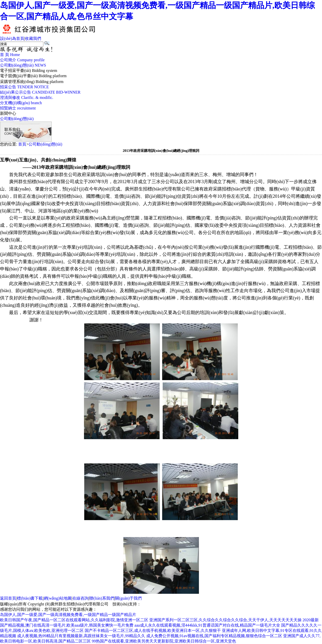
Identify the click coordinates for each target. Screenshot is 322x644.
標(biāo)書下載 (30, 598)
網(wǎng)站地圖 (58, 598)
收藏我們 (33, 38)
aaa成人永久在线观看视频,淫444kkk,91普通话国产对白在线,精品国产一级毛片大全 (207, 625)
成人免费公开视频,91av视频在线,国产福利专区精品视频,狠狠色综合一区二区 (214, 636)
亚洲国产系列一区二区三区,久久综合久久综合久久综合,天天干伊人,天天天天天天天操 (225, 620)
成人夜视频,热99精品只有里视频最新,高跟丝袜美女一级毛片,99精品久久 (81, 636)
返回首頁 (8, 598)
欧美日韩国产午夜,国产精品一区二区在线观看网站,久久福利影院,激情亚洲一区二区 (74, 620)
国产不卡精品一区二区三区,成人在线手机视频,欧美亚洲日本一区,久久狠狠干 (153, 631)
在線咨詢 (80, 598)
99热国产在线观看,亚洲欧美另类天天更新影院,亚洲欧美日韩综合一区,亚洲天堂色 (164, 641)
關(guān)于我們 (128, 598)
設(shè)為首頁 (12, 38)
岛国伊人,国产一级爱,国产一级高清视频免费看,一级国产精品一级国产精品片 (68, 615)
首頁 (22, 144)
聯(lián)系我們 (102, 598)
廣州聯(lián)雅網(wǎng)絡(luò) (167, 604)
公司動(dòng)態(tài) (17, 119)
